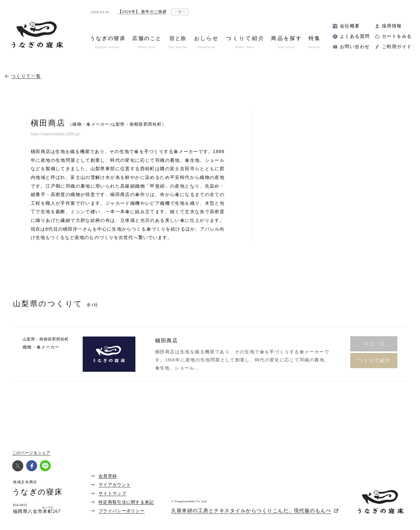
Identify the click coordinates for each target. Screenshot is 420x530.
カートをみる (397, 36)
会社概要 (350, 26)
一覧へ (180, 12)
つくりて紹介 (374, 360)
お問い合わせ (355, 47)
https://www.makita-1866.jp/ (55, 134)
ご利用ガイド (397, 47)
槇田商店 (166, 341)
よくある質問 (355, 36)
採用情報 (392, 26)
